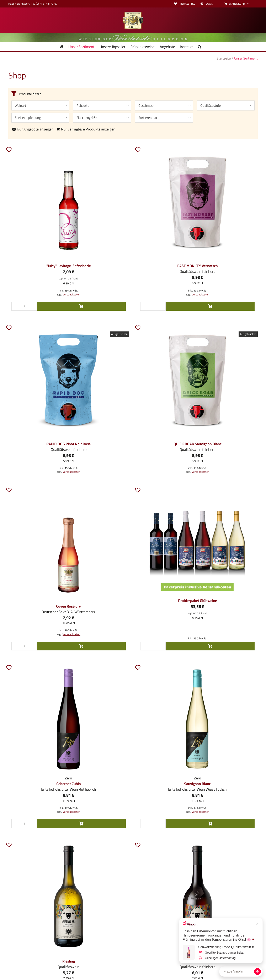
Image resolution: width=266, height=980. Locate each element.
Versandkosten (71, 295)
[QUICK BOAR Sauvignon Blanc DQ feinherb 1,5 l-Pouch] (197, 379)
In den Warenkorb (81, 306)
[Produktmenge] (24, 306)
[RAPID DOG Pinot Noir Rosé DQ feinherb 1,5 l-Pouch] (69, 379)
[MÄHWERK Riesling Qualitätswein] (69, 897)
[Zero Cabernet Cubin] (69, 719)
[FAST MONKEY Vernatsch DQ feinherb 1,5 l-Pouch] (197, 201)
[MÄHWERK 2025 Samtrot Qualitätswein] (197, 897)
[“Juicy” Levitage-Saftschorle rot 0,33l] (69, 201)
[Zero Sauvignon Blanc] (197, 719)
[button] (200, 47)
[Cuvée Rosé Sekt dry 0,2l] (69, 542)
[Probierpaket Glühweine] (197, 542)
